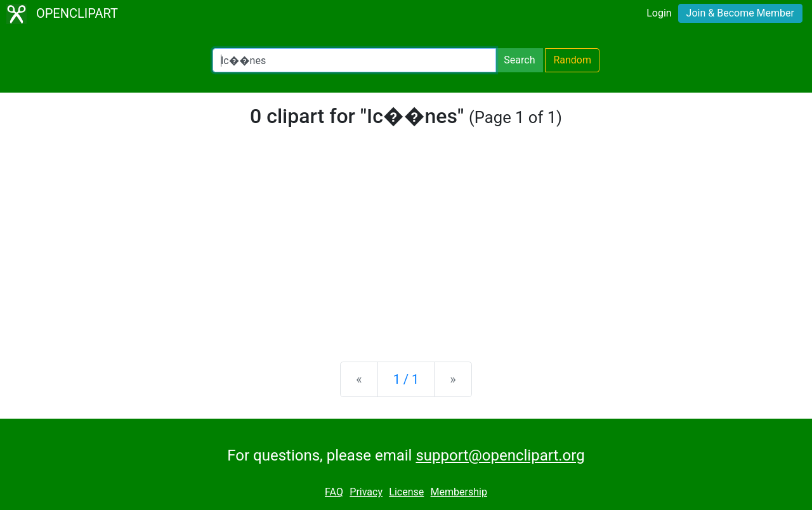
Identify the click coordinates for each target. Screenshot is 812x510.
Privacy (366, 492)
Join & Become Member (740, 13)
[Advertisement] (406, 252)
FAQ (334, 492)
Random (572, 60)
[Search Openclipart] (354, 60)
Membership (459, 492)
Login (659, 13)
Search (519, 60)
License (406, 492)
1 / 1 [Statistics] (406, 379)
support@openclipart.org (500, 455)
